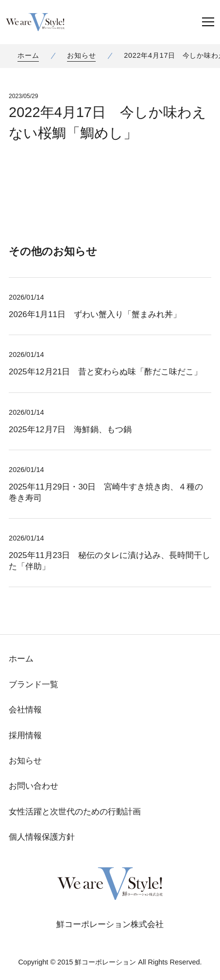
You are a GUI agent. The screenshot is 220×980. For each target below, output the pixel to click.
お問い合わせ (34, 786)
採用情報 (25, 735)
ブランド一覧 (34, 684)
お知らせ (81, 55)
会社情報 (25, 710)
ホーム (28, 55)
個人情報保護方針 (42, 837)
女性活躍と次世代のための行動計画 (75, 812)
